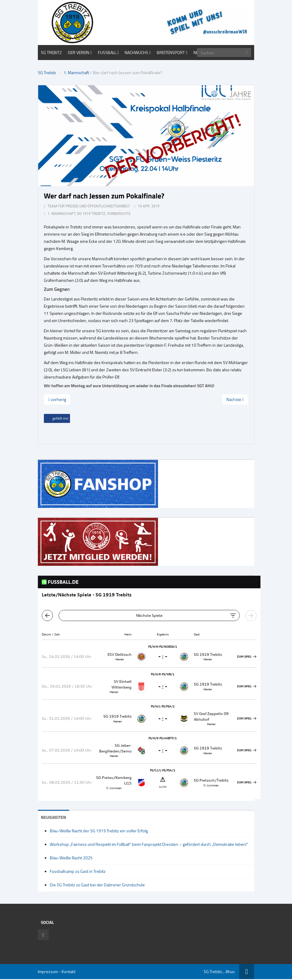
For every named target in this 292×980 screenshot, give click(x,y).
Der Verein (79, 52)
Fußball (107, 52)
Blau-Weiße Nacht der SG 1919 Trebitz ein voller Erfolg (99, 831)
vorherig (57, 399)
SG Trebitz (51, 52)
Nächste (235, 399)
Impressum (48, 971)
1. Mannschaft (76, 72)
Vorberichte (119, 214)
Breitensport (171, 52)
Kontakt (68, 971)
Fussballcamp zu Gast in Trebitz (78, 871)
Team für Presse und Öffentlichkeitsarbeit (89, 206)
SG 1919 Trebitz (91, 214)
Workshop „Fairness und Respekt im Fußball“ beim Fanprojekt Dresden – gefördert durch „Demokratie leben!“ (149, 844)
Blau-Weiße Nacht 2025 (71, 858)
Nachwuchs (136, 52)
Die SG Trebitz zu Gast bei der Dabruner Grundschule (97, 885)
